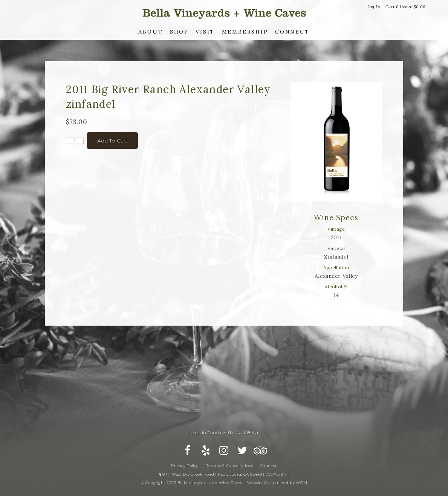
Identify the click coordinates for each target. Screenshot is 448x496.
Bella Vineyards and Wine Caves (224, 13)
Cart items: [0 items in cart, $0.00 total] (406, 7)
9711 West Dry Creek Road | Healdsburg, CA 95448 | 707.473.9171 (224, 474)
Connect (292, 32)
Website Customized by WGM (277, 483)
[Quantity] (75, 141)
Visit (205, 32)
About (151, 32)
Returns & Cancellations (229, 466)
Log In (374, 7)
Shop (179, 32)
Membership (245, 32)
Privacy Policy (185, 466)
